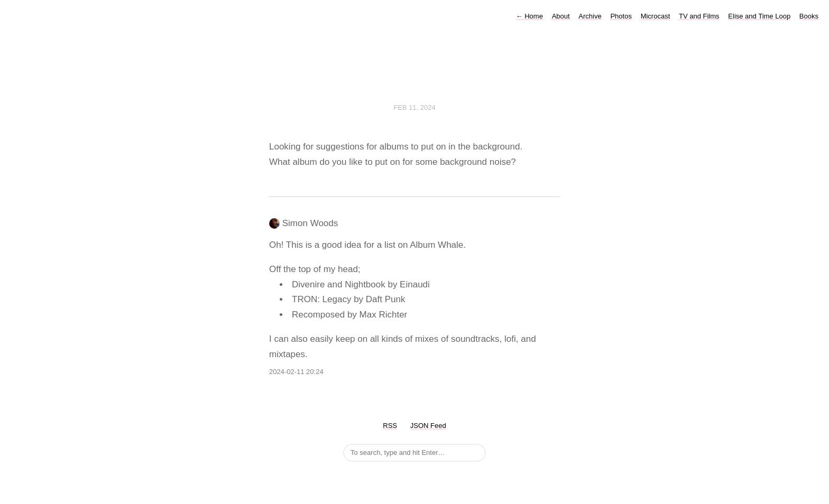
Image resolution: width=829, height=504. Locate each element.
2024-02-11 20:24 (296, 372)
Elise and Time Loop (759, 16)
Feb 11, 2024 (414, 108)
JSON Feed (428, 426)
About (561, 16)
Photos (621, 16)
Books (809, 16)
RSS (390, 426)
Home (529, 16)
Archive (590, 16)
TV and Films (699, 16)
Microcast (656, 16)
